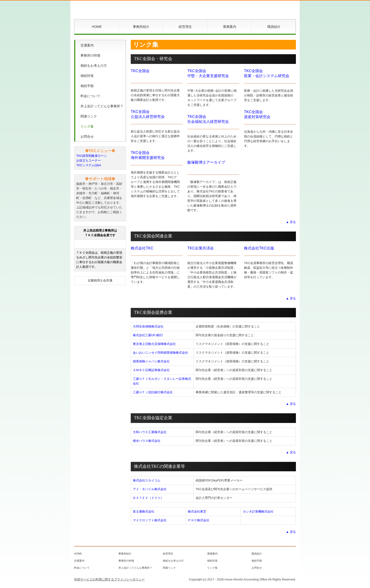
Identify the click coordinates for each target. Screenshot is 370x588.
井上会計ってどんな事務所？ (102, 106)
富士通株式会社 (144, 511)
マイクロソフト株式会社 (150, 520)
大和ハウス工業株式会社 (150, 432)
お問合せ (87, 137)
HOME (97, 27)
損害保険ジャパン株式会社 (151, 361)
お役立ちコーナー (88, 160)
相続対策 (87, 76)
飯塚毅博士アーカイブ (206, 162)
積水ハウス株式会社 (147, 441)
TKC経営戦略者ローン (92, 156)
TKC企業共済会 (201, 248)
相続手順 (87, 86)
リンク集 (87, 126)
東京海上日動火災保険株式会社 (154, 344)
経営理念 (185, 27)
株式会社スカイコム (147, 480)
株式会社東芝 (197, 511)
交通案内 (87, 45)
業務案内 (230, 27)
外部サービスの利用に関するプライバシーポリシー (109, 579)
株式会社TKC (142, 248)
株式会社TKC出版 (259, 248)
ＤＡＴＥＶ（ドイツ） (148, 498)
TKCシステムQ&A (89, 165)
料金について (90, 96)
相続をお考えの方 (94, 66)
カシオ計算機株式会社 (258, 511)
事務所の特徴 (90, 55)
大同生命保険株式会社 (148, 326)
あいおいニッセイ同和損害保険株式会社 (160, 353)
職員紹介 (274, 27)
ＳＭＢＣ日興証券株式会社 (151, 370)
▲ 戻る (291, 222)
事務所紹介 (141, 27)
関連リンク (89, 116)
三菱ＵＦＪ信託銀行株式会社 (153, 392)
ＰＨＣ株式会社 (199, 520)
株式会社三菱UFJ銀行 (148, 335)
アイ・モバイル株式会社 (150, 489)
